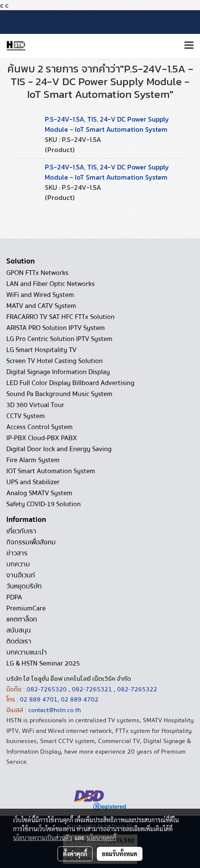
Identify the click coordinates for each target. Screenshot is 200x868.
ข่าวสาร (17, 553)
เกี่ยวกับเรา (21, 531)
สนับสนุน (19, 630)
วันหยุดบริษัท (24, 586)
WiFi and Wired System (40, 295)
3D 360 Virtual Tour (35, 405)
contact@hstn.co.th (55, 710)
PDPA (14, 597)
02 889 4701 (39, 699)
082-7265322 (137, 689)
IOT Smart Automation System (51, 471)
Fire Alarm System (33, 460)
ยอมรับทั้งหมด (120, 854)
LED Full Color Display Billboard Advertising (70, 383)
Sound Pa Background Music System (59, 394)
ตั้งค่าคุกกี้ (75, 854)
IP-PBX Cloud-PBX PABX (42, 438)
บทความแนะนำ (27, 652)
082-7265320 (48, 689)
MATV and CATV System (41, 306)
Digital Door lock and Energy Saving (59, 449)
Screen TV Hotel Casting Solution (55, 361)
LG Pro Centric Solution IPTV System (59, 339)
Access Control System (40, 427)
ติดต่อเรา (19, 641)
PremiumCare (26, 608)
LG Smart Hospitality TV (41, 350)
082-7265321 (92, 689)
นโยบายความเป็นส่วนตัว (42, 837)
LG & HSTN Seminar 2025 (43, 663)
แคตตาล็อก (22, 619)
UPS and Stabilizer (33, 482)
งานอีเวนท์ (21, 575)
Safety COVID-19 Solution (44, 504)
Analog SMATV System (39, 493)
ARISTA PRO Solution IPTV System (56, 328)
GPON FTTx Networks (37, 273)
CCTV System (26, 416)
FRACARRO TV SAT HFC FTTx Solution (60, 317)
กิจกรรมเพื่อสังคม (31, 542)
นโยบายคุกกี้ (101, 837)
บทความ (18, 564)
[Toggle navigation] (189, 46)
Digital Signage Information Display (58, 372)
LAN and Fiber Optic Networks (51, 284)
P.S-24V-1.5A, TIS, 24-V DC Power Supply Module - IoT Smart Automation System (107, 124)
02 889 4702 (80, 699)
